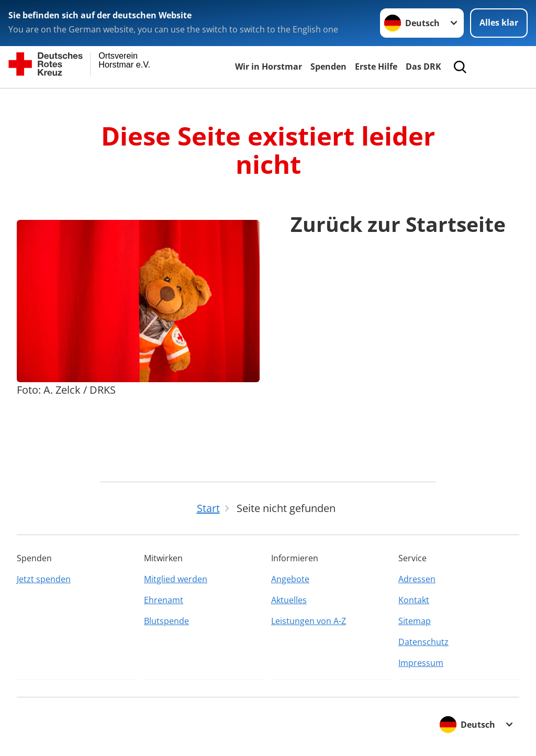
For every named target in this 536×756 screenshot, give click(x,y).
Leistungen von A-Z (309, 621)
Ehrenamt (164, 600)
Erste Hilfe (376, 66)
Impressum (421, 663)
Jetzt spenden (44, 579)
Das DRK (423, 66)
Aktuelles (289, 600)
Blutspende (166, 621)
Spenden (328, 66)
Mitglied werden (176, 579)
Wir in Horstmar (269, 66)
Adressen (417, 579)
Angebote (290, 579)
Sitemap (415, 621)
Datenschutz (423, 642)
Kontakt (414, 600)
